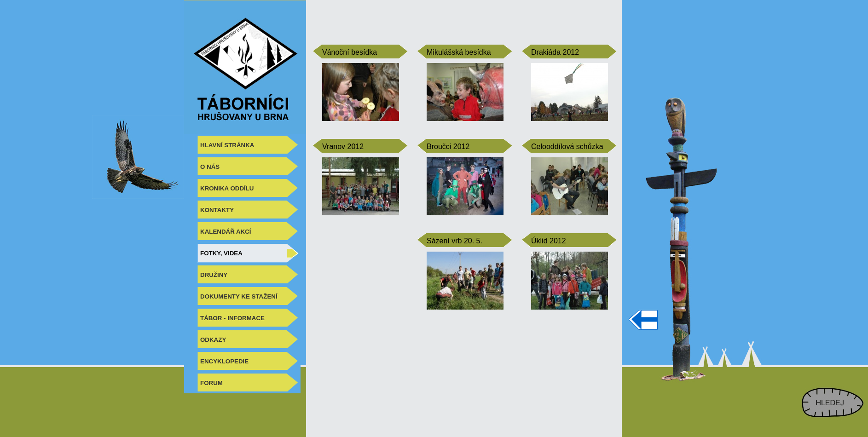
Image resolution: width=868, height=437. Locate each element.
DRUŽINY (214, 275)
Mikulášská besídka (459, 52)
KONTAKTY (217, 210)
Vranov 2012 (343, 147)
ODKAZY (213, 340)
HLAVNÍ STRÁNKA (227, 145)
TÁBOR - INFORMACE (232, 318)
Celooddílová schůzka (567, 147)
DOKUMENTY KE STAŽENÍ (239, 296)
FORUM (211, 383)
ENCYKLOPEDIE (224, 361)
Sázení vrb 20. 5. (454, 241)
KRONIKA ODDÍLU (227, 188)
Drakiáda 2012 (555, 52)
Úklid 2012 (549, 241)
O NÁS (210, 167)
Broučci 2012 (448, 147)
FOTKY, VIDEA (221, 253)
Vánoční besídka (350, 52)
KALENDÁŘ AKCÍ (226, 232)
